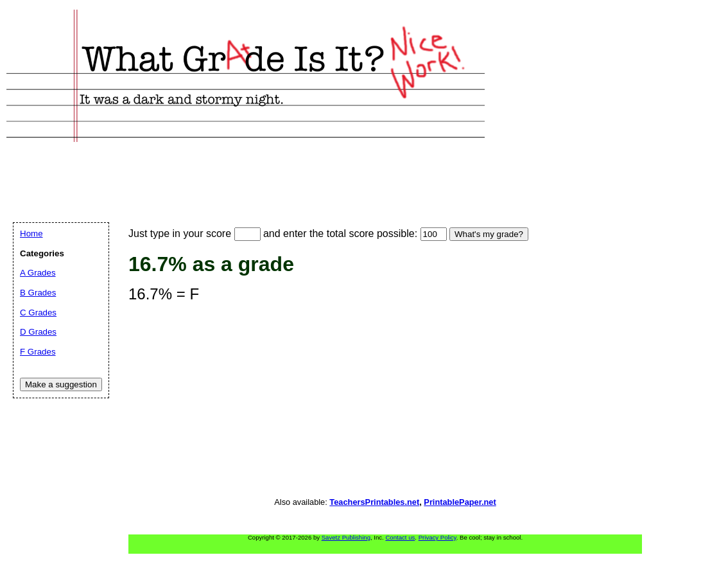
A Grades (38, 273)
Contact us (400, 537)
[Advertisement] (247, 168)
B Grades (38, 293)
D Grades (38, 332)
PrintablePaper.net (460, 502)
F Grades (38, 352)
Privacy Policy (438, 537)
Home (31, 234)
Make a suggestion (61, 384)
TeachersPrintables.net (374, 502)
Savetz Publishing (346, 537)
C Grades (38, 313)
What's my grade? (489, 234)
